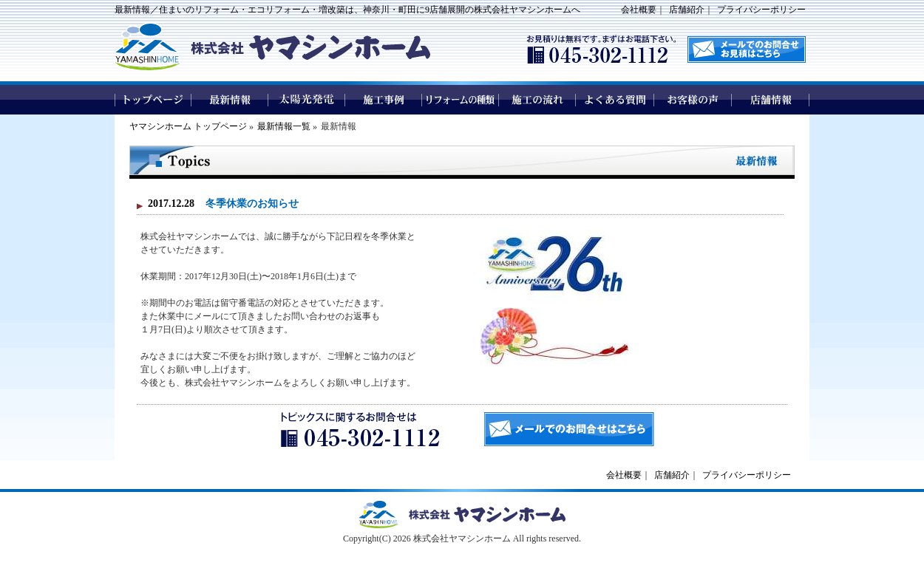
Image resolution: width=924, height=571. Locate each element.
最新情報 (230, 100)
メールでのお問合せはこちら (569, 429)
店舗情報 (771, 100)
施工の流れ (538, 100)
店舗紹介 (687, 10)
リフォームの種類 (461, 100)
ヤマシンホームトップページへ (462, 514)
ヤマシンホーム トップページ (188, 126)
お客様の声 (693, 100)
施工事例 (384, 100)
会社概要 (639, 10)
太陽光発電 (307, 100)
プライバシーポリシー (761, 10)
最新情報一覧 (284, 126)
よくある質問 (615, 100)
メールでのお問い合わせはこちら (747, 49)
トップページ (153, 100)
